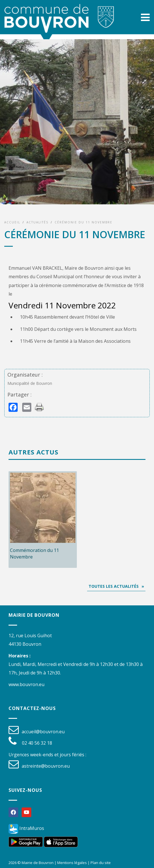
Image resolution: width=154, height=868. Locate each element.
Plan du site (101, 863)
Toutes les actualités (114, 586)
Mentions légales (72, 863)
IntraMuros (26, 828)
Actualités (37, 222)
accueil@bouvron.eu (43, 732)
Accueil (12, 222)
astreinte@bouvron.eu (46, 766)
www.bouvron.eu (26, 684)
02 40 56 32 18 (37, 743)
